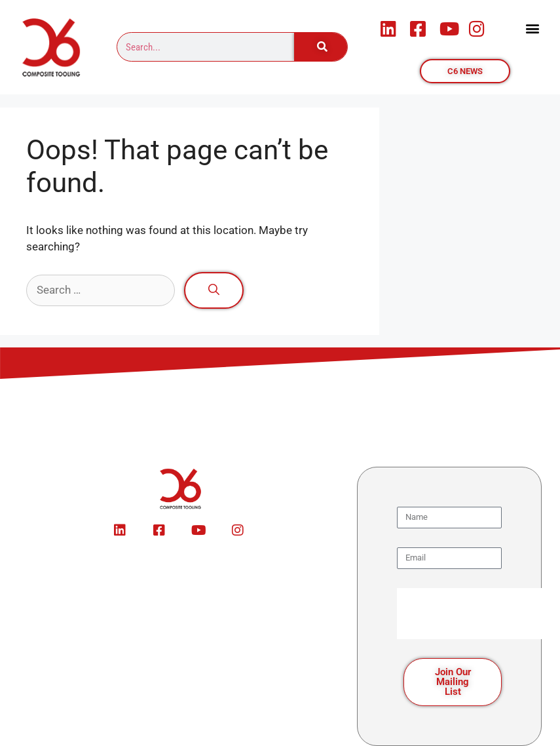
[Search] (321, 47)
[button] (533, 29)
